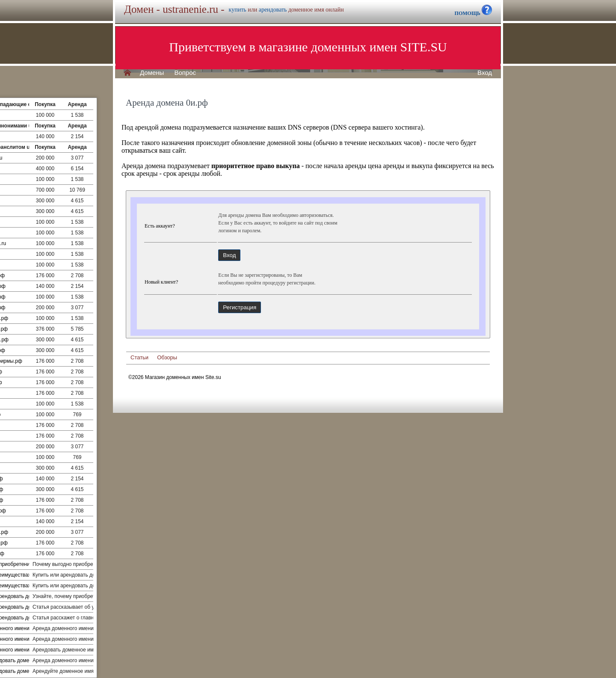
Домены (152, 73)
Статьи (139, 357)
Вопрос (185, 73)
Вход (485, 73)
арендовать (273, 10)
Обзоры (167, 357)
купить (238, 10)
